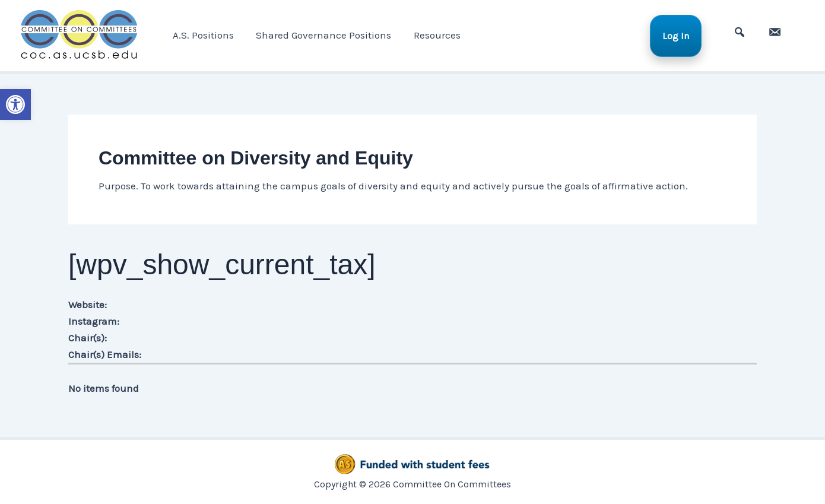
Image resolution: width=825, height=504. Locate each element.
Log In (680, 35)
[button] (15, 104)
